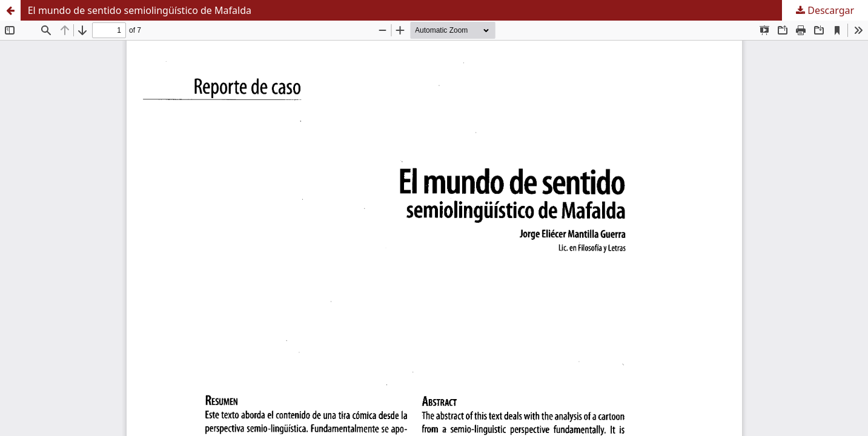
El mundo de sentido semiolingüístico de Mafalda (140, 10)
